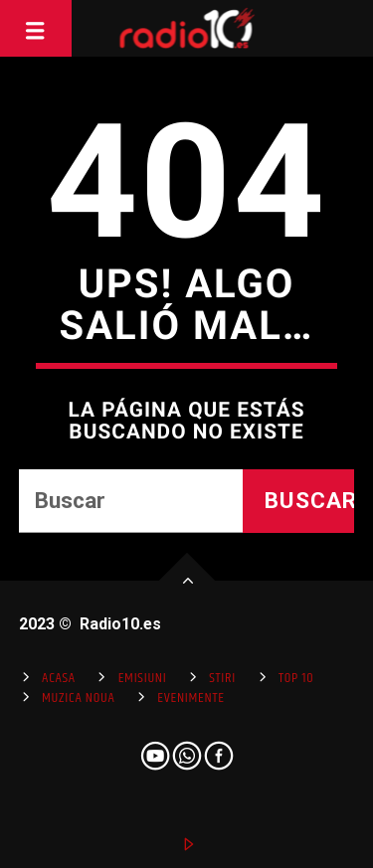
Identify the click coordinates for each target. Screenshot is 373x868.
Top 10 (296, 678)
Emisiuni (143, 678)
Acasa (59, 678)
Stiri (222, 678)
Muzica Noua (78, 698)
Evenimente (190, 698)
